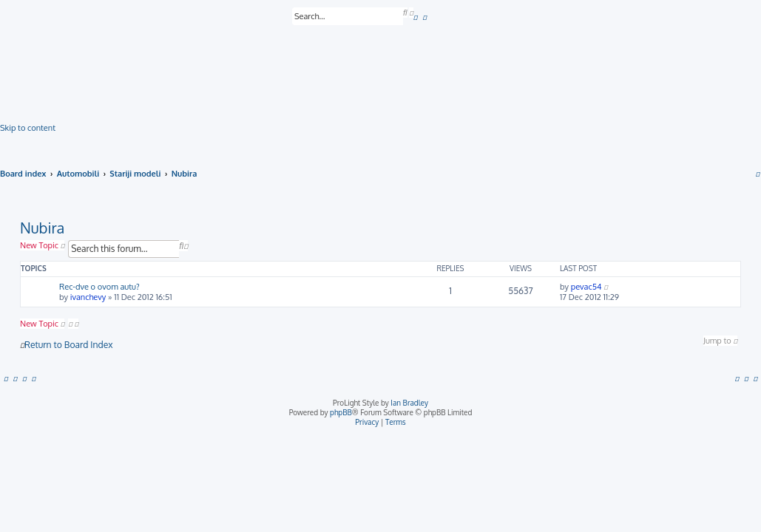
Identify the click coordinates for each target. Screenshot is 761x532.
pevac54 (586, 287)
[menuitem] (416, 17)
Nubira (42, 228)
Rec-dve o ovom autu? (99, 287)
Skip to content (28, 128)
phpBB (341, 412)
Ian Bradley (409, 403)
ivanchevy (88, 297)
